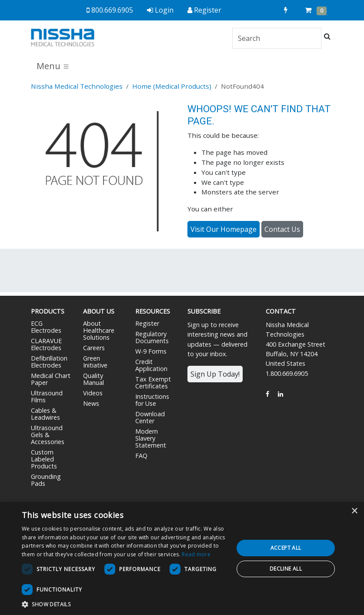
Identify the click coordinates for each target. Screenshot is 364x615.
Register (147, 323)
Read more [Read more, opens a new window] (196, 554)
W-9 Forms (151, 351)
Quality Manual (94, 379)
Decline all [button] (286, 569)
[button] (125, 604)
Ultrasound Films (47, 396)
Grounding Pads (46, 480)
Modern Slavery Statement (151, 438)
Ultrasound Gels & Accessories (48, 435)
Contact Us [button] (282, 229)
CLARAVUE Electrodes (46, 344)
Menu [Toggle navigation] (53, 66)
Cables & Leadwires (45, 414)
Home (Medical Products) (172, 86)
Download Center (150, 417)
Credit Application (151, 365)
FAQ (141, 456)
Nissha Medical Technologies (77, 86)
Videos (93, 393)
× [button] (354, 511)
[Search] (277, 38)
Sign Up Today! (215, 374)
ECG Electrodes (46, 327)
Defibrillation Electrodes (49, 362)
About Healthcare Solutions (99, 330)
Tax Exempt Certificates (153, 383)
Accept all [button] (286, 548)
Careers (94, 348)
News (91, 403)
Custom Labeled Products (44, 459)
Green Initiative (95, 362)
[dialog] (182, 558)
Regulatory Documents (152, 337)
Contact (281, 311)
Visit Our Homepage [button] (224, 229)
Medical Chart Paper (51, 379)
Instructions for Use (152, 400)
